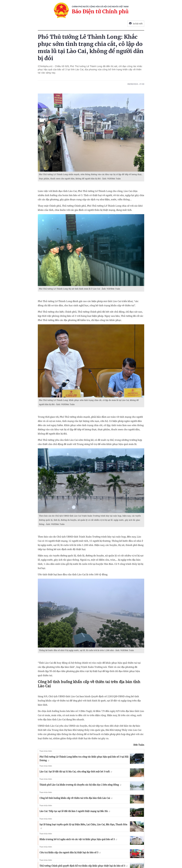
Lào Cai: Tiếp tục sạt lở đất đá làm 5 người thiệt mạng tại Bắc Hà (75, 811)
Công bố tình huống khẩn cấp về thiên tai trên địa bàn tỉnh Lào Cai (76, 798)
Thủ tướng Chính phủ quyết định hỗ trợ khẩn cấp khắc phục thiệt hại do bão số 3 (84, 866)
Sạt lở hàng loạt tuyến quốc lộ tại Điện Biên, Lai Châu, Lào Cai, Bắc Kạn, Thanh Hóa (83, 826)
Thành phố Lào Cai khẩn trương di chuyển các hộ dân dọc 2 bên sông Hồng (80, 785)
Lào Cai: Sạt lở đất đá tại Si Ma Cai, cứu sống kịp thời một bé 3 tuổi (76, 772)
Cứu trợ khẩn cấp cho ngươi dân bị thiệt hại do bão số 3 (70, 852)
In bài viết (136, 24)
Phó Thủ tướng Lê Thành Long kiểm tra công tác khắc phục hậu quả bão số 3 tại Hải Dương (84, 759)
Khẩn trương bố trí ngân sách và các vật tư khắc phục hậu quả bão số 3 (78, 839)
